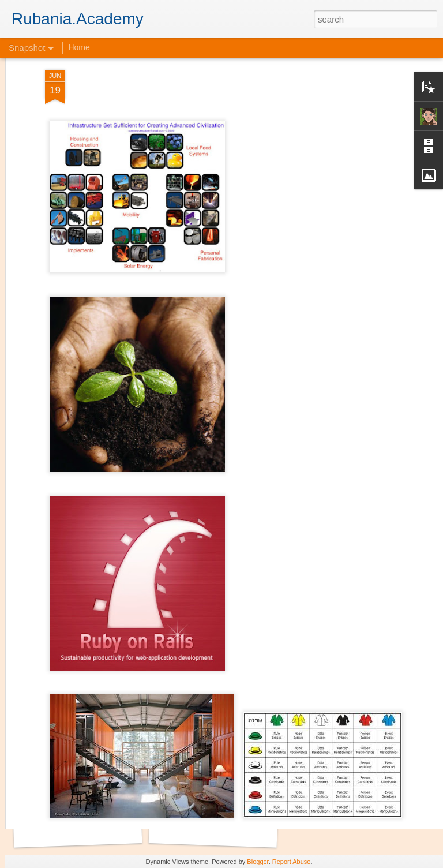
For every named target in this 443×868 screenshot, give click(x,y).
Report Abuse (292, 862)
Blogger (258, 862)
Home (79, 47)
